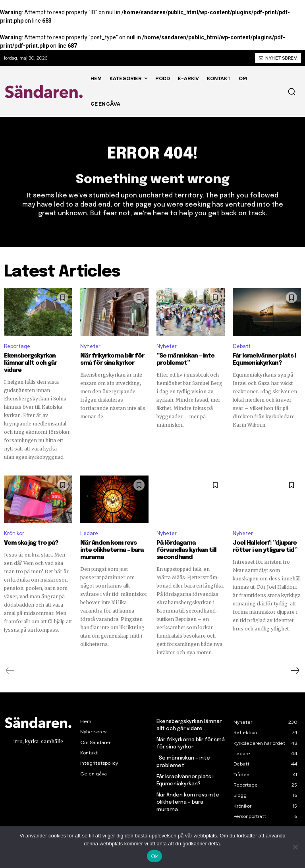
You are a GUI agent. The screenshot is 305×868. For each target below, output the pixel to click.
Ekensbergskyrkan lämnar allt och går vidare (30, 363)
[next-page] (295, 671)
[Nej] (295, 847)
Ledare (89, 533)
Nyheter (90, 346)
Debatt (242, 346)
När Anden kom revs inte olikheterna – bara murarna (112, 550)
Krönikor (14, 533)
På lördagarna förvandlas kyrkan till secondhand (186, 550)
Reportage (17, 346)
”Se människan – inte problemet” (185, 360)
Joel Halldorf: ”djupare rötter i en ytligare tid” (265, 547)
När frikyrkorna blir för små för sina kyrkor (112, 360)
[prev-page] (10, 671)
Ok (154, 856)
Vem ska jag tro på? (31, 543)
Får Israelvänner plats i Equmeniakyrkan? (264, 360)
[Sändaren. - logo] (45, 91)
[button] (291, 91)
